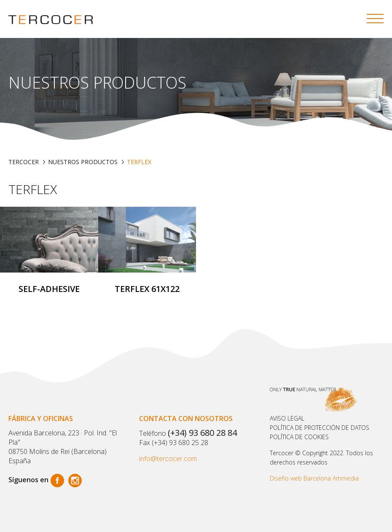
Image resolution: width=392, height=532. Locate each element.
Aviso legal (287, 418)
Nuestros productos (83, 162)
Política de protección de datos (320, 428)
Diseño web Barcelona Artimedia (314, 478)
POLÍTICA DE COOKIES (299, 437)
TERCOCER (24, 162)
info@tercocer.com (168, 459)
